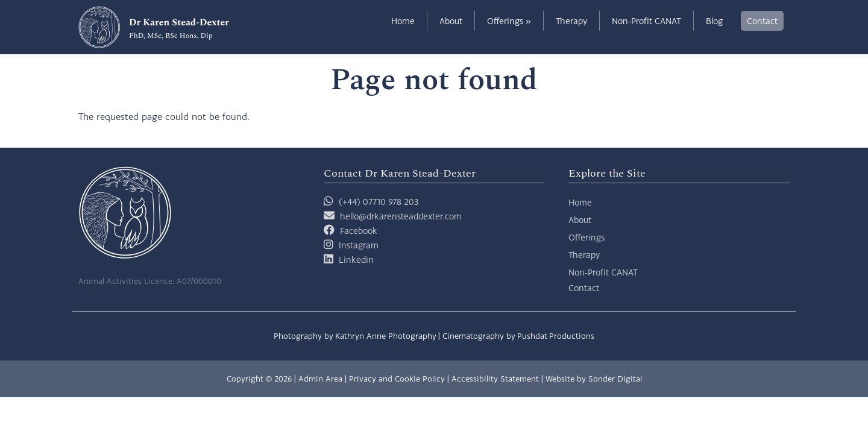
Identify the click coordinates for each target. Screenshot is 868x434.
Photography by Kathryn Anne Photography (355, 336)
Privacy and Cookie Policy (397, 379)
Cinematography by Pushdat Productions (518, 336)
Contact (762, 21)
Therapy (571, 21)
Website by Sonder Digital (594, 379)
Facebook (359, 231)
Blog (714, 21)
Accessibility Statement (495, 379)
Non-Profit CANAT (646, 21)
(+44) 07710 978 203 (371, 202)
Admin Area (320, 379)
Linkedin (356, 259)
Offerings (509, 21)
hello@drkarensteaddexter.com (401, 216)
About (451, 21)
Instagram (359, 245)
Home (403, 21)
